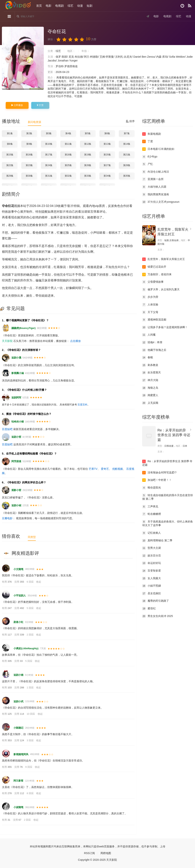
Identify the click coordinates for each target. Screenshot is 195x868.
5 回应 (30, 608)
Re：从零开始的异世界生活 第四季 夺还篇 (174, 435)
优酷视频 (117, 469)
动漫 (80, 6)
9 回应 (29, 767)
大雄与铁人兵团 (154, 187)
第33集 (88, 176)
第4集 (68, 133)
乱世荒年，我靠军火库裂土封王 (164, 259)
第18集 (68, 155)
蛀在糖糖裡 (152, 514)
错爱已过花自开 (154, 267)
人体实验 (150, 305)
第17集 (49, 155)
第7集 (127, 133)
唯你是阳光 (152, 488)
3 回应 (30, 740)
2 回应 (30, 635)
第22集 (10, 165)
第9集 (29, 144)
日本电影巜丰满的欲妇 (158, 149)
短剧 (90, 6)
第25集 (68, 165)
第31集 (49, 176)
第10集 (49, 144)
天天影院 (7, 341)
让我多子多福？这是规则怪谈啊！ (165, 327)
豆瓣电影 (7, 518)
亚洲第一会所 (153, 179)
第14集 (127, 144)
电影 (49, 6)
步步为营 (150, 297)
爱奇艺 (105, 469)
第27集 (107, 165)
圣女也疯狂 (152, 593)
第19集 (88, 155)
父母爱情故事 (153, 282)
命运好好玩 (152, 563)
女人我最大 (152, 578)
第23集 (29, 165)
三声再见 (150, 507)
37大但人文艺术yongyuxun (161, 202)
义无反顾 (150, 403)
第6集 (107, 133)
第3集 (49, 133)
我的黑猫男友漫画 (156, 195)
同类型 (32, 537)
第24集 (49, 165)
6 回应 (30, 582)
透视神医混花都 (154, 320)
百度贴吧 (7, 429)
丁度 (148, 141)
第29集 (10, 176)
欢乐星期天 (152, 373)
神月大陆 (150, 380)
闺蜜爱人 (150, 395)
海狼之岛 (150, 388)
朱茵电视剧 (152, 134)
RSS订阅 (89, 853)
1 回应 (30, 688)
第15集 (10, 155)
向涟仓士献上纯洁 (156, 172)
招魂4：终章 (152, 342)
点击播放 (75, 341)
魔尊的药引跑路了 (156, 601)
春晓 (148, 358)
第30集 (29, 176)
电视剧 (60, 6)
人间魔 (149, 335)
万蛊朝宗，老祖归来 (157, 275)
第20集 (107, 155)
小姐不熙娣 (152, 586)
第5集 (88, 133)
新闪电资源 (34, 122)
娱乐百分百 (152, 556)
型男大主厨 (152, 548)
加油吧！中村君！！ (157, 480)
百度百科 (82, 405)
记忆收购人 (152, 533)
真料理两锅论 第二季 (157, 541)
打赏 (40, 105)
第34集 (107, 176)
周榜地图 (106, 853)
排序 (130, 121)
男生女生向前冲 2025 (158, 616)
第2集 (29, 133)
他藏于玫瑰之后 (154, 350)
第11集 (68, 144)
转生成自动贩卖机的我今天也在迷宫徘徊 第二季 (168, 497)
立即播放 (17, 105)
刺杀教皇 (150, 365)
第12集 (88, 144)
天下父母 (150, 312)
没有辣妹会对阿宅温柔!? (159, 473)
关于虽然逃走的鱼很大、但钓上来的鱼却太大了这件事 (168, 523)
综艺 (70, 6)
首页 (39, 6)
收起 (39, 582)
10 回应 (31, 714)
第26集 (88, 165)
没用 (20, 582)
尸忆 (148, 164)
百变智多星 (152, 571)
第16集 (29, 155)
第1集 (10, 133)
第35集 (127, 176)
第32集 (68, 176)
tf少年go (150, 157)
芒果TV (93, 469)
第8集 (10, 144)
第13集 (107, 144)
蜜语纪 (149, 609)
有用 (7, 582)
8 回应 (30, 793)
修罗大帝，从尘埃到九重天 (161, 290)
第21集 (127, 155)
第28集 (127, 165)
